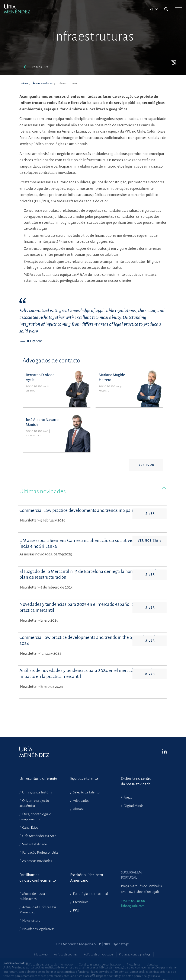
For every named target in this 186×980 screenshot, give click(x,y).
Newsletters (31, 921)
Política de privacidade (98, 954)
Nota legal (134, 964)
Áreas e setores (43, 83)
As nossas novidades (37, 861)
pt (152, 9)
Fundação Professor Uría (40, 853)
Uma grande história (37, 792)
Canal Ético (30, 828)
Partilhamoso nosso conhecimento (38, 878)
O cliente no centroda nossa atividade (136, 781)
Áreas (128, 797)
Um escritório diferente (38, 778)
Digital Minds (133, 806)
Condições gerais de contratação (100, 964)
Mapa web (41, 954)
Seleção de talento (86, 792)
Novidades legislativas (38, 929)
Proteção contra (134, 954)
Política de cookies (66, 954)
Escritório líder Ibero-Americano (87, 878)
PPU (76, 910)
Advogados (81, 801)
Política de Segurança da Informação (49, 964)
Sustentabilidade (34, 844)
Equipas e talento (84, 778)
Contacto (153, 964)
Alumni (78, 809)
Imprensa (93, 974)
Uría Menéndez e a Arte (39, 836)
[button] (35, 68)
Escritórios (80, 902)
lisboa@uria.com (133, 906)
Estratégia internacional (90, 894)
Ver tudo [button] (146, 465)
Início (24, 83)
